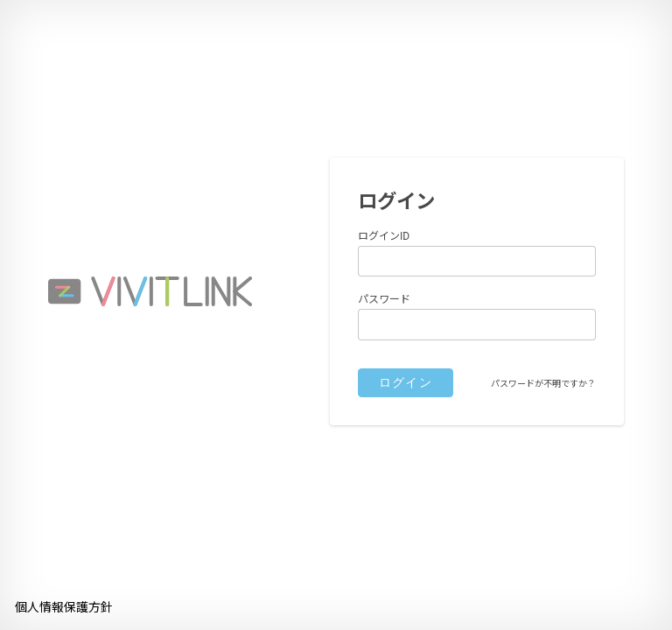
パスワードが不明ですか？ (543, 384)
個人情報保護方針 (64, 607)
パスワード (384, 299)
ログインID (384, 236)
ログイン (406, 382)
